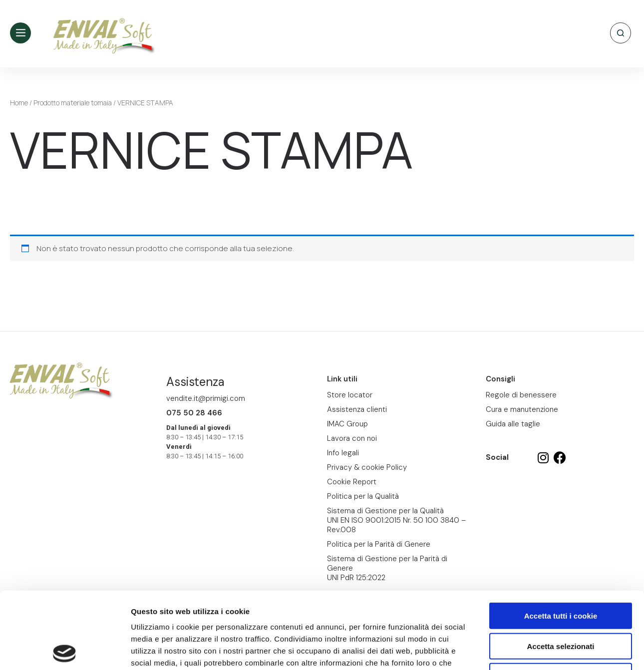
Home (19, 103)
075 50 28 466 (194, 413)
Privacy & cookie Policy (367, 467)
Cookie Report (226, 610)
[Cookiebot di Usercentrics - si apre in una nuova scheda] (65, 651)
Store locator (350, 395)
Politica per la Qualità (363, 496)
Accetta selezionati (560, 569)
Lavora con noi (352, 438)
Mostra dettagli (525, 650)
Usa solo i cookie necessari (561, 599)
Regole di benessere (521, 395)
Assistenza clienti (357, 409)
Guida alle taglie (513, 424)
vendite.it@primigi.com (206, 398)
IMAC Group (347, 424)
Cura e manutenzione (522, 409)
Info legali (343, 453)
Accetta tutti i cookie (561, 539)
